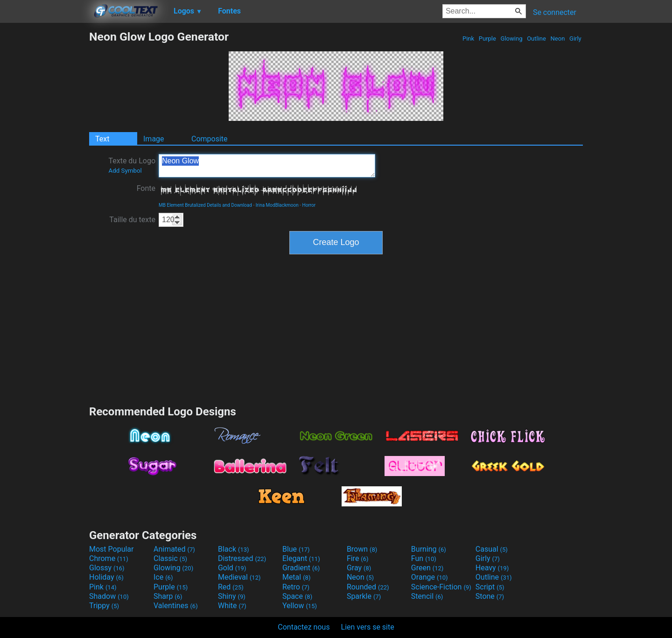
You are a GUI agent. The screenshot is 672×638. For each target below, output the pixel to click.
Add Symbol (125, 171)
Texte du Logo (132, 165)
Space (297, 596)
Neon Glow (267, 166)
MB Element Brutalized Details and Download (205, 205)
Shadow (109, 596)
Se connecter (555, 12)
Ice (163, 577)
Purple (488, 39)
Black (234, 549)
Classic (170, 558)
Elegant (301, 558)
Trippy (104, 606)
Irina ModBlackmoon (277, 205)
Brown (362, 549)
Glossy (107, 568)
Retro (296, 587)
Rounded (368, 587)
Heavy (492, 568)
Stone (490, 596)
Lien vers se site (368, 627)
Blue (296, 549)
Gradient (301, 568)
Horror (309, 205)
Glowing (511, 39)
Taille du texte (132, 220)
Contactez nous (304, 627)
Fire (358, 558)
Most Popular (112, 549)
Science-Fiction (441, 587)
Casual (492, 549)
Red (231, 587)
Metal (297, 577)
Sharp (168, 596)
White (232, 606)
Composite (210, 139)
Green (427, 568)
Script (490, 587)
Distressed (242, 558)
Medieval (239, 577)
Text (102, 139)
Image (154, 139)
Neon (557, 39)
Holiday (106, 577)
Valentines (176, 606)
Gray (359, 568)
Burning (429, 549)
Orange (430, 577)
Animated (174, 549)
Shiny (232, 596)
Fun (424, 558)
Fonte (146, 188)
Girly (575, 39)
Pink (469, 39)
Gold (232, 568)
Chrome (109, 558)
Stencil (427, 596)
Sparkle (364, 596)
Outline (536, 39)
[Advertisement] (44, 170)
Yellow (300, 606)
